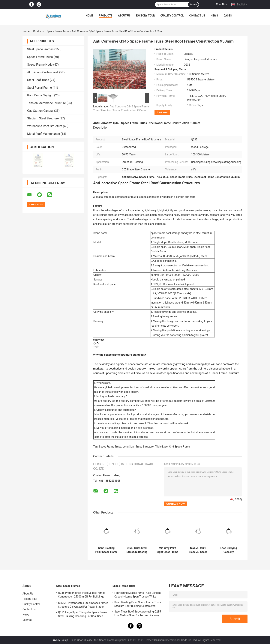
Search (193, 4)
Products (106, 16)
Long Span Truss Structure (138, 447)
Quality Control (172, 16)
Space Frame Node (40, 65)
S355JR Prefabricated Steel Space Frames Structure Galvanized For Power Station (83, 605)
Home (89, 16)
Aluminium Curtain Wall (43, 72)
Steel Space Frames (40, 49)
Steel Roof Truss (38, 80)
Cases (228, 16)
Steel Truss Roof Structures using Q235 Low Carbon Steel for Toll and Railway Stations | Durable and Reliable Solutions (138, 614)
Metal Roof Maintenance (43, 134)
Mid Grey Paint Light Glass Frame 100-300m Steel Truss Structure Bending (168, 550)
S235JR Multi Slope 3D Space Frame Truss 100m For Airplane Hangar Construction (198, 550)
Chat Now (222, 4)
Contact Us (197, 16)
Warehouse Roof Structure (45, 126)
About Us (124, 16)
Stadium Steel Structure (43, 118)
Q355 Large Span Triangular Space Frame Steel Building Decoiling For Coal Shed (83, 614)
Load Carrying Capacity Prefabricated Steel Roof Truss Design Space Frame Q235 (229, 550)
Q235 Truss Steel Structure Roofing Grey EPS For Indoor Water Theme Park (137, 550)
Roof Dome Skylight (40, 95)
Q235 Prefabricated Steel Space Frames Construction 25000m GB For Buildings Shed (82, 595)
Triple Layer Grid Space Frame (172, 447)
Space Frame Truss (58, 31)
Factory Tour (145, 16)
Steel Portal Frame (39, 88)
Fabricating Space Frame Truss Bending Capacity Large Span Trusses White (138, 595)
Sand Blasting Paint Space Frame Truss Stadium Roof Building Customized (106, 550)
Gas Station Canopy (40, 111)
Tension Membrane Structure (46, 103)
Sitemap (27, 620)
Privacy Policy (60, 640)
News (214, 16)
